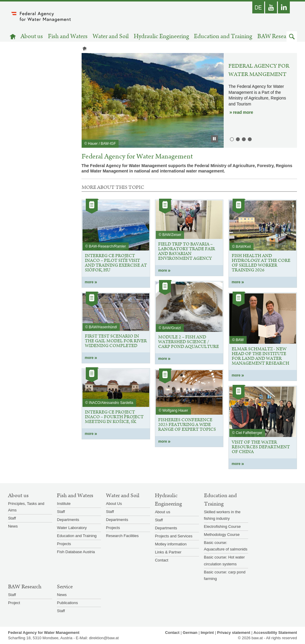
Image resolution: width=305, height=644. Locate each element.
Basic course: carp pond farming (225, 575)
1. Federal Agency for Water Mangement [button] (231, 139)
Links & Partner (168, 552)
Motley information (171, 544)
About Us (114, 504)
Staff (12, 518)
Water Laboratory (72, 528)
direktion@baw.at (104, 638)
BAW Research (276, 36)
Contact (162, 560)
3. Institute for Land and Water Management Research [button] (243, 139)
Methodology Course (222, 535)
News (13, 526)
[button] (292, 36)
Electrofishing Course (222, 526)
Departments (68, 520)
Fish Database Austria (76, 552)
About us (32, 36)
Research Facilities (122, 536)
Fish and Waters (68, 36)
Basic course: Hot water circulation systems (224, 560)
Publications (67, 603)
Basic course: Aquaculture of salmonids (226, 546)
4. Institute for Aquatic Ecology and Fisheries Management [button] (249, 139)
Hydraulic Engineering (161, 36)
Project (14, 603)
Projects (64, 544)
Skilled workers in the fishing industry (222, 515)
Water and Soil (111, 36)
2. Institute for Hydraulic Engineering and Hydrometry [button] (237, 139)
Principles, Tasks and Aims (26, 507)
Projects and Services (174, 536)
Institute (64, 504)
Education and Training (223, 36)
